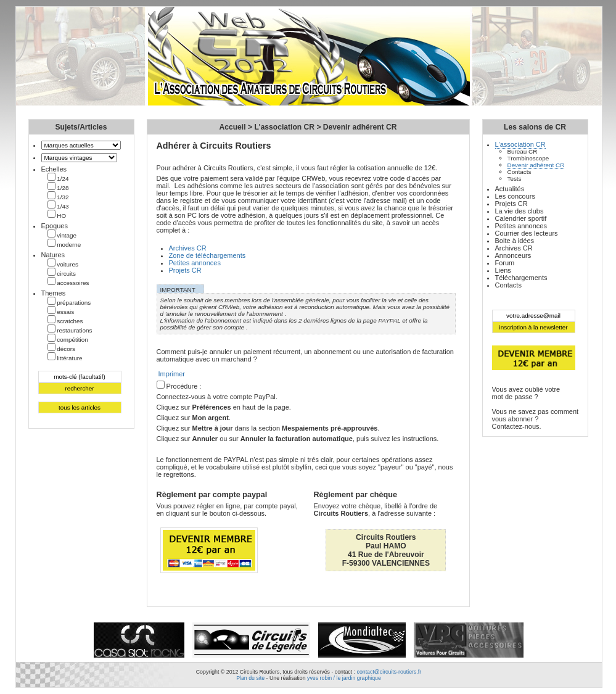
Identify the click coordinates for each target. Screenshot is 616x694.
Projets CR (185, 270)
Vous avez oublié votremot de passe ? (526, 393)
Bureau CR (523, 151)
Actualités (510, 189)
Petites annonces (195, 263)
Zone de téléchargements (207, 255)
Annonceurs (513, 255)
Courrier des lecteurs (527, 233)
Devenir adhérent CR (360, 127)
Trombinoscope (528, 158)
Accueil (233, 127)
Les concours (515, 196)
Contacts (519, 172)
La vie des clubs (519, 211)
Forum (505, 263)
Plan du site (250, 678)
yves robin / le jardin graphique (344, 678)
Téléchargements (521, 278)
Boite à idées (515, 241)
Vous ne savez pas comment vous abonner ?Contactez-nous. (536, 419)
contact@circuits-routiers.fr (389, 672)
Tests (515, 179)
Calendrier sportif (521, 218)
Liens (503, 270)
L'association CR (284, 127)
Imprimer (172, 374)
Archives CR (188, 248)
